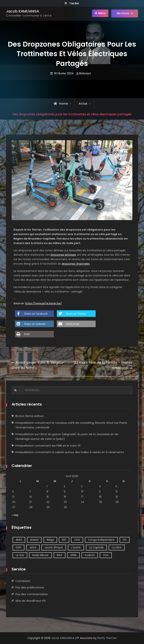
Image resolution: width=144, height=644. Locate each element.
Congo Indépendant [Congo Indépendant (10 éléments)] (101, 540)
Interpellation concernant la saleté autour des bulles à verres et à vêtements (70, 452)
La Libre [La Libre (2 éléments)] (117, 547)
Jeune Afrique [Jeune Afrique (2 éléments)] (54, 547)
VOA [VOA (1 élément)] (106, 555)
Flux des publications (30, 587)
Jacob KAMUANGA (22, 11)
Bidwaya (85, 73)
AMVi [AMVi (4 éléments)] (19, 540)
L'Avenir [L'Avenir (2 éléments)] (76, 547)
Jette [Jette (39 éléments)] (33, 547)
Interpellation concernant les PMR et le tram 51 (48, 446)
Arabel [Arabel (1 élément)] (34, 540)
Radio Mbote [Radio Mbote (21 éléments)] (40, 555)
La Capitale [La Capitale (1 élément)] (96, 547)
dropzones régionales (76, 264)
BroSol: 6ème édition (30, 416)
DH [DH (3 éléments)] (125, 540)
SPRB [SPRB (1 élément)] (73, 555)
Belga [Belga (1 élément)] (50, 540)
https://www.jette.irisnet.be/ (43, 303)
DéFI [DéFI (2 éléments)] (18, 547)
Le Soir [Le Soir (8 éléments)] (20, 555)
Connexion (23, 581)
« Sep (15, 515)
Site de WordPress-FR (30, 601)
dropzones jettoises (63, 255)
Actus (83, 104)
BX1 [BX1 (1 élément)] (64, 540)
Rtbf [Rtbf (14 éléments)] (60, 555)
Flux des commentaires (32, 594)
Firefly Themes (107, 638)
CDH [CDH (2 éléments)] (77, 540)
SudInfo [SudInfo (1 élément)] (90, 555)
